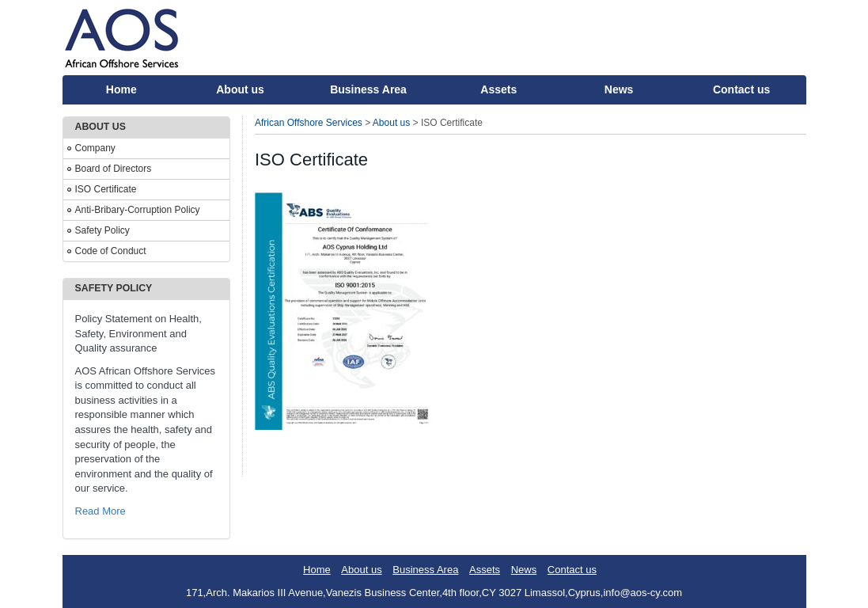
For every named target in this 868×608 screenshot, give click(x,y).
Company (95, 148)
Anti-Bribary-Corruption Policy (138, 210)
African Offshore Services (309, 123)
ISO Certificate (106, 189)
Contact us (741, 89)
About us (240, 89)
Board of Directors (114, 169)
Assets (498, 89)
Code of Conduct (111, 251)
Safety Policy (102, 230)
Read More (100, 511)
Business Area (368, 89)
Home (121, 89)
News (619, 89)
